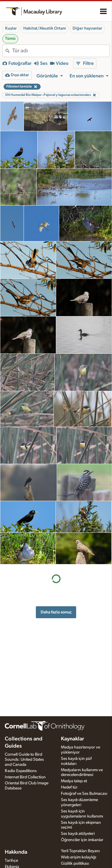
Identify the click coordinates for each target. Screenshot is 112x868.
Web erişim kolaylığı (79, 857)
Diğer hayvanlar (87, 28)
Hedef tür (69, 787)
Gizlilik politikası (75, 864)
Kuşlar (11, 28)
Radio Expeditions (21, 771)
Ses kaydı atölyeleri (78, 834)
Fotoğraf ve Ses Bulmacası (84, 794)
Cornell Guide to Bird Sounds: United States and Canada (24, 760)
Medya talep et (74, 781)
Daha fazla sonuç (56, 612)
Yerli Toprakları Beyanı (80, 851)
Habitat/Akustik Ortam (45, 28)
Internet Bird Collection (25, 777)
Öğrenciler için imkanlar (82, 840)
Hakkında (16, 852)
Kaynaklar (73, 739)
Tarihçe (11, 861)
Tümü (10, 39)
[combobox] (61, 51)
